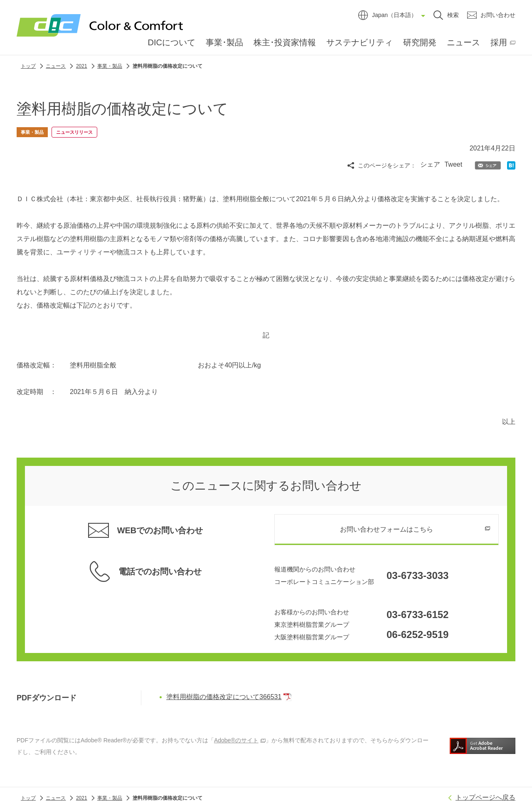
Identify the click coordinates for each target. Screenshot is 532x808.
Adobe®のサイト (240, 739)
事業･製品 (224, 42)
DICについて (172, 42)
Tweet (453, 164)
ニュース (463, 42)
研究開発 (420, 42)
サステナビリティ (360, 42)
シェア (430, 164)
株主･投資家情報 (285, 42)
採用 (499, 42)
